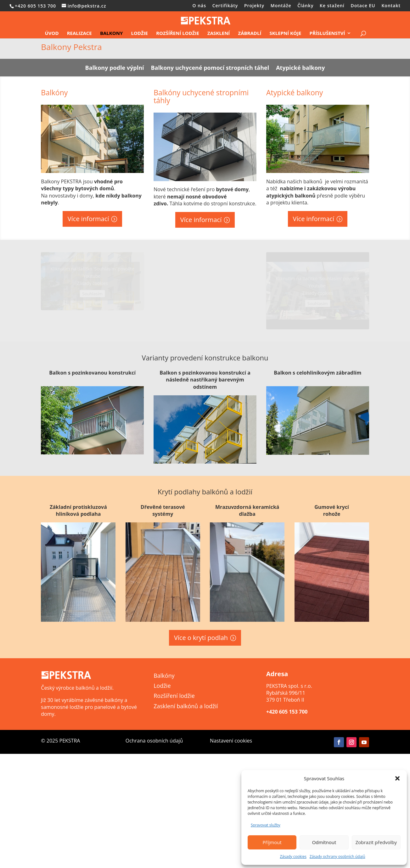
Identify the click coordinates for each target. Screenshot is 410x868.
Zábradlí (250, 33)
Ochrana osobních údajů (154, 741)
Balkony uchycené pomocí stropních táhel (210, 68)
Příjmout (272, 842)
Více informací (88, 219)
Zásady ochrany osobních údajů (337, 857)
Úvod (52, 33)
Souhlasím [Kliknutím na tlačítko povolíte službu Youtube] (92, 294)
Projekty (254, 6)
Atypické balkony (300, 68)
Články (305, 6)
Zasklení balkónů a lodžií (186, 706)
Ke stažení (332, 6)
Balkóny (164, 676)
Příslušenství (327, 33)
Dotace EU (363, 6)
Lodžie (139, 33)
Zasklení (219, 33)
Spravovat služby (266, 825)
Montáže (281, 6)
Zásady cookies (293, 857)
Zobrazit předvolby (376, 842)
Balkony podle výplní (115, 68)
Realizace (79, 33)
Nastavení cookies (231, 741)
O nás (199, 6)
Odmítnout (324, 842)
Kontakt (391, 6)
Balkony (111, 33)
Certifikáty (225, 6)
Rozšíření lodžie (178, 33)
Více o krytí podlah (201, 638)
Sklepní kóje (286, 33)
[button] (397, 778)
